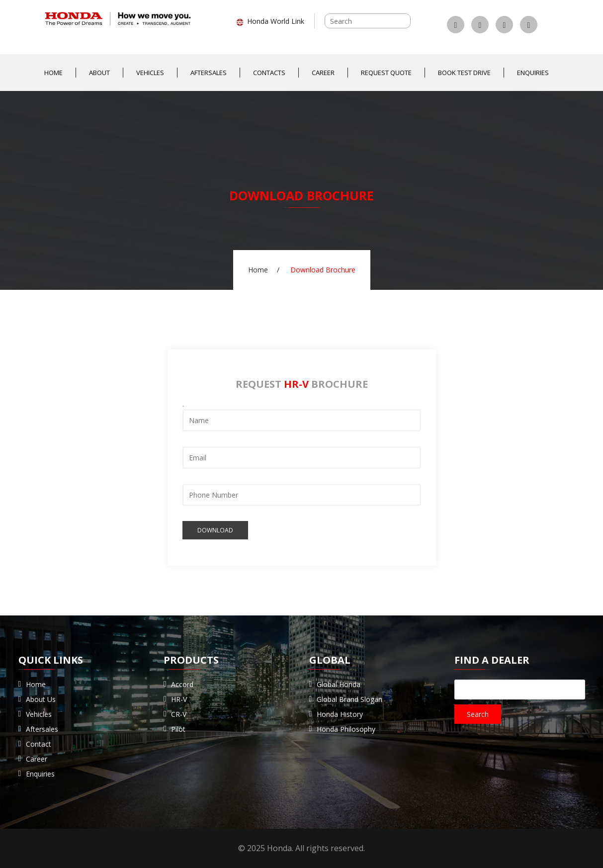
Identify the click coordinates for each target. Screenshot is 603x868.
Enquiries (533, 73)
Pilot (178, 729)
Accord (182, 684)
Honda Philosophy (346, 729)
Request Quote (386, 73)
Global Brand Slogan (349, 699)
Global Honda (339, 684)
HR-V (179, 699)
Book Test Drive (464, 73)
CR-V (179, 714)
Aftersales (209, 73)
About (99, 73)
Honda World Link (270, 21)
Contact (39, 744)
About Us (41, 699)
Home (53, 73)
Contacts (269, 73)
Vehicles (150, 73)
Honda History (340, 714)
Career (323, 73)
